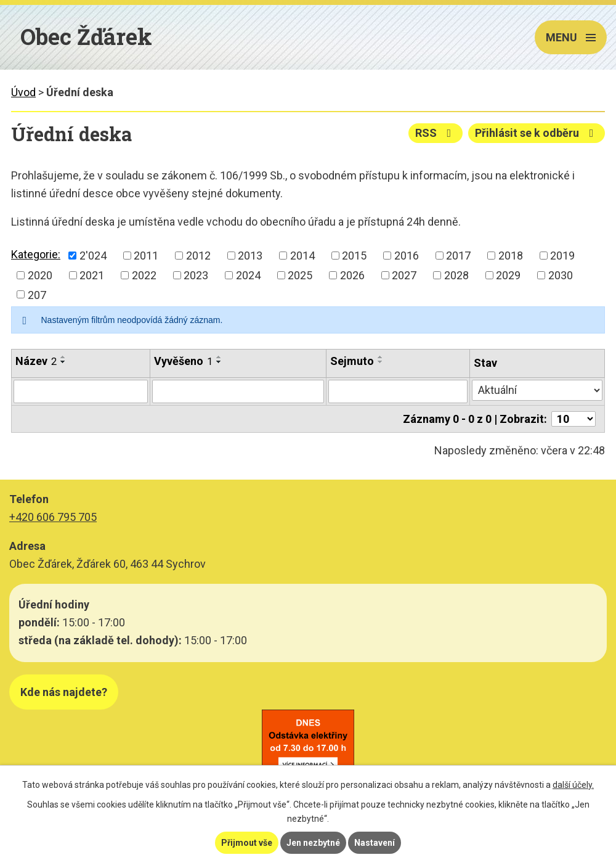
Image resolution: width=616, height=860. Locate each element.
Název (36, 361)
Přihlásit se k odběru (537, 133)
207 (37, 294)
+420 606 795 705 (53, 517)
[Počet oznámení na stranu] (573, 419)
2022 (144, 275)
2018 (511, 256)
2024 (248, 275)
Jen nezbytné (313, 843)
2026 (352, 275)
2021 (92, 275)
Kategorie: (36, 254)
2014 (302, 256)
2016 (407, 256)
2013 (250, 256)
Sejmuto (352, 361)
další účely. (573, 785)
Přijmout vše (247, 843)
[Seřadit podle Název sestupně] (63, 362)
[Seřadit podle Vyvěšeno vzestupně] (219, 357)
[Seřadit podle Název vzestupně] (63, 357)
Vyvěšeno (183, 361)
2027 (404, 275)
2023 (196, 275)
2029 (508, 275)
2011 (146, 256)
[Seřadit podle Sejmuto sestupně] (381, 362)
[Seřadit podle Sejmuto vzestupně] (381, 357)
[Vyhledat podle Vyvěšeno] (238, 391)
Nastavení (375, 843)
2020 (40, 275)
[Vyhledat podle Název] (81, 391)
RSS (436, 133)
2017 (458, 256)
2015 (354, 256)
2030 (561, 275)
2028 (456, 275)
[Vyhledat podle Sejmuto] (398, 391)
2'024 (93, 256)
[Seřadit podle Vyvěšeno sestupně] (219, 362)
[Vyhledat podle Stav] (537, 390)
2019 (562, 256)
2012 (198, 256)
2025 (300, 275)
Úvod (23, 92)
